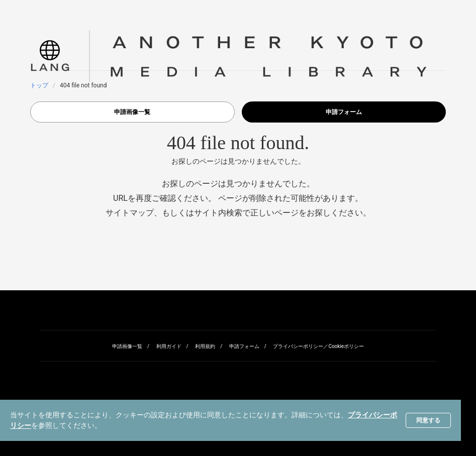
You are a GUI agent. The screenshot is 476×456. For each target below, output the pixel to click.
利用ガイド (169, 346)
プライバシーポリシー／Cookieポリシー (318, 346)
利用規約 (205, 346)
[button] (50, 56)
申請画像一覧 (132, 112)
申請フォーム (344, 112)
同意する (428, 420)
